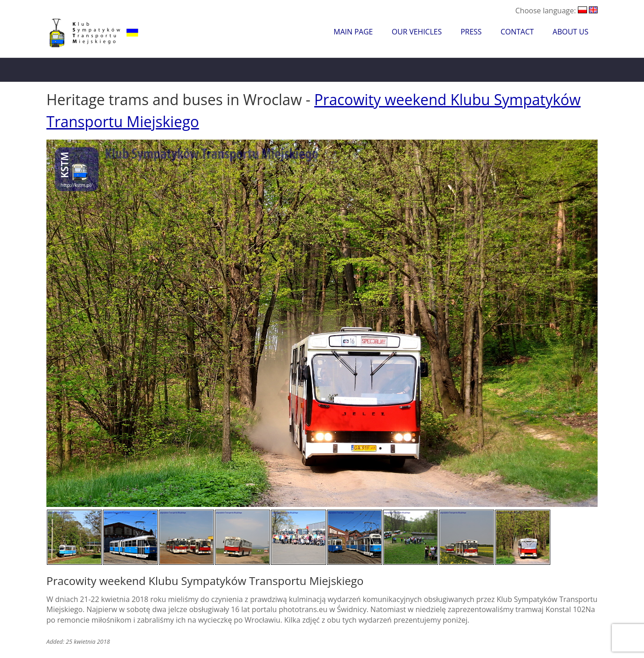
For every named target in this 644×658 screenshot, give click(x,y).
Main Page (353, 32)
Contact (517, 32)
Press (471, 32)
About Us (571, 32)
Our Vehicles (417, 32)
